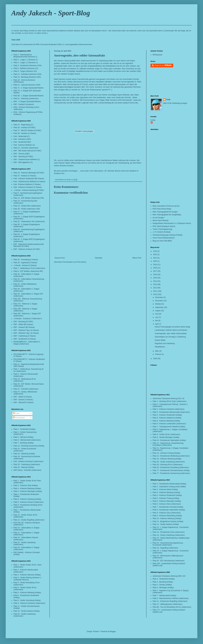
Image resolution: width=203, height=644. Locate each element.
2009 (155, 359)
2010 (155, 294)
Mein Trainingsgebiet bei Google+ (165, 212)
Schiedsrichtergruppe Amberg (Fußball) (167, 235)
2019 (155, 265)
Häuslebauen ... (161, 347)
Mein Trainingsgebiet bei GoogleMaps (167, 215)
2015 (155, 278)
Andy (168, 100)
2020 (155, 261)
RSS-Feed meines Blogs (162, 209)
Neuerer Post (60, 258)
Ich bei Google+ (159, 218)
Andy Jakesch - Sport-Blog (51, 13)
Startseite (99, 258)
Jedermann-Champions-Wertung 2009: (167, 576)
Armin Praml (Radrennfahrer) (164, 238)
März (157, 351)
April (157, 324)
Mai (157, 321)
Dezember (159, 297)
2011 (155, 291)
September (160, 307)
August (158, 311)
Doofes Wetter (160, 340)
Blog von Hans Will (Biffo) (162, 241)
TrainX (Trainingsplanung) (162, 229)
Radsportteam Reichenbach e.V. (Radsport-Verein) (172, 223)
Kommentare (19, 418)
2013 (155, 284)
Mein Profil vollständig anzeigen (175, 103)
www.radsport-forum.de (128, 103)
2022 (155, 254)
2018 (155, 268)
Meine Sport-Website (161, 220)
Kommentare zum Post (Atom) (75, 262)
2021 (155, 258)
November (159, 301)
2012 (155, 288)
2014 (155, 281)
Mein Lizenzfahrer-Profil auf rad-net (166, 206)
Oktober (158, 304)
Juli (157, 314)
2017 (155, 271)
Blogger (113, 631)
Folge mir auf (163, 65)
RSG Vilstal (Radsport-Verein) (164, 226)
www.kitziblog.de (107, 103)
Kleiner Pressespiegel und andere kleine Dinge (172, 327)
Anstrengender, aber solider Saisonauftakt (79, 55)
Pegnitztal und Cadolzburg (165, 343)
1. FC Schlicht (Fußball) (162, 232)
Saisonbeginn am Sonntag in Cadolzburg (170, 337)
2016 (155, 275)
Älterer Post (137, 258)
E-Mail (153, 120)
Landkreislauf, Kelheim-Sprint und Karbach (171, 330)
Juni (157, 317)
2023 (155, 251)
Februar (158, 354)
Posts (16, 413)
